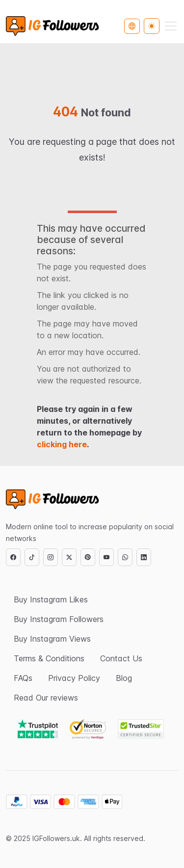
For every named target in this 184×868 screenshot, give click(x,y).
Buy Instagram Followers (59, 619)
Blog (124, 678)
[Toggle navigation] (171, 26)
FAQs (23, 678)
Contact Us (121, 658)
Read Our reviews (46, 698)
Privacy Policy (74, 678)
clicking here (62, 444)
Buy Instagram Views (52, 639)
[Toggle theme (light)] (152, 26)
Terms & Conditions (49, 658)
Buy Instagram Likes (51, 599)
